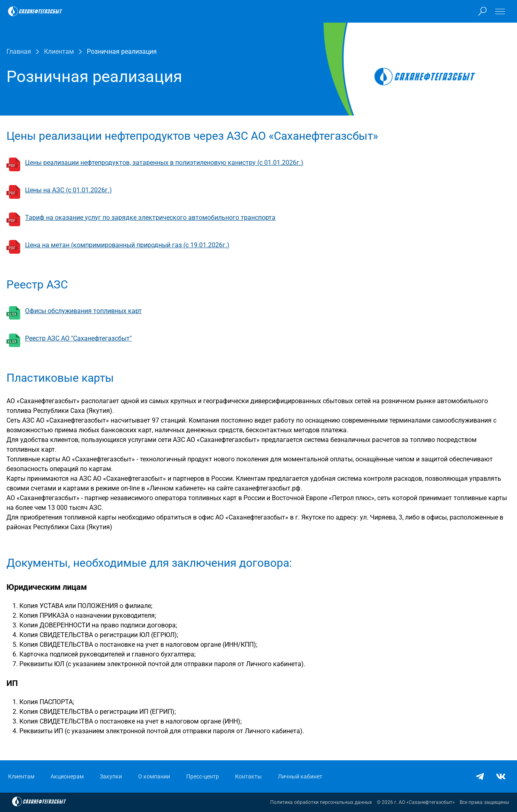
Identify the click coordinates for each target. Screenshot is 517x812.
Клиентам (21, 776)
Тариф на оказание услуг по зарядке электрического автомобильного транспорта (150, 218)
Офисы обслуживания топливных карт (83, 311)
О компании (154, 776)
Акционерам (67, 776)
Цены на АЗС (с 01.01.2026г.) (68, 190)
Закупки (111, 776)
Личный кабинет (300, 776)
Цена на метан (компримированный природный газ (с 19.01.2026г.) (127, 245)
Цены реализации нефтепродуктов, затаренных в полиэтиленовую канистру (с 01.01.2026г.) (164, 163)
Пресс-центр (203, 776)
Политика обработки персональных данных (321, 802)
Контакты (248, 776)
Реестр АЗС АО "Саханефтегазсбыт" (78, 338)
